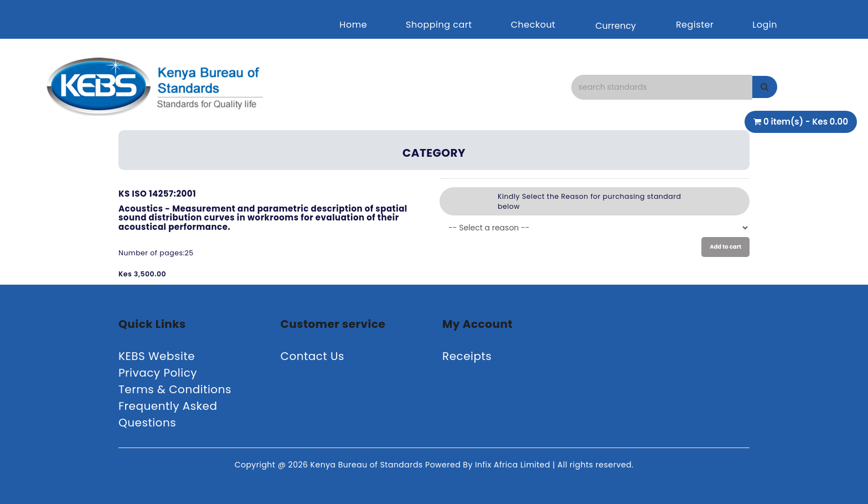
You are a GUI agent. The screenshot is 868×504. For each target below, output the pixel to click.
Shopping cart (439, 25)
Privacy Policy (158, 373)
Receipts (467, 356)
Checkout (533, 25)
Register (695, 25)
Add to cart (725, 247)
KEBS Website (157, 356)
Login (765, 25)
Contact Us (313, 356)
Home (353, 25)
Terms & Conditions (175, 389)
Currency (615, 26)
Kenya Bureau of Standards (368, 465)
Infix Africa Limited (514, 465)
